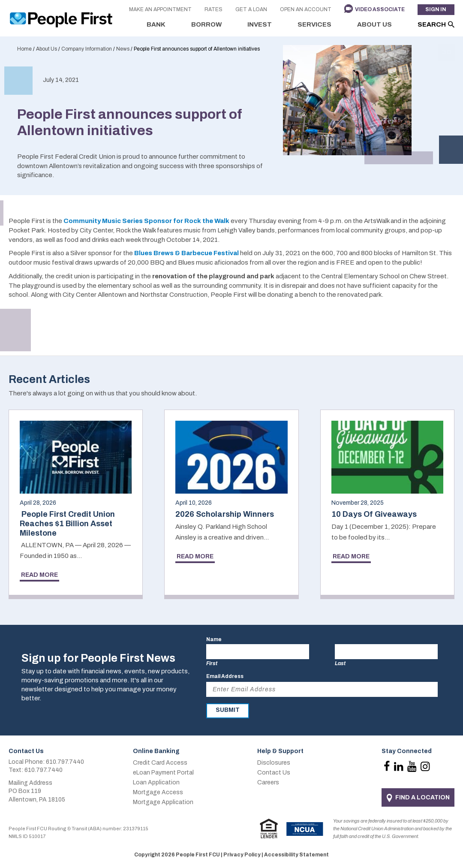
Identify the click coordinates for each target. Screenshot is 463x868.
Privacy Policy (242, 855)
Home (24, 49)
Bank (156, 24)
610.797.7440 (65, 762)
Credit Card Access (160, 763)
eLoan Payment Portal (163, 773)
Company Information (87, 49)
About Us (374, 24)
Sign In (436, 10)
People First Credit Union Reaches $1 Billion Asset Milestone (67, 523)
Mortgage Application (163, 802)
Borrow (206, 24)
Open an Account (305, 10)
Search (432, 24)
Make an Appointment (160, 10)
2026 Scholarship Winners (225, 514)
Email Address (225, 676)
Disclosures (274, 763)
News (123, 49)
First (212, 663)
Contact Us (274, 773)
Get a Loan (251, 10)
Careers (268, 782)
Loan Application (156, 782)
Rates (213, 10)
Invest (260, 24)
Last (340, 663)
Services (314, 24)
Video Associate (379, 10)
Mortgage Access (158, 792)
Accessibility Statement (296, 855)
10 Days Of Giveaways (374, 514)
